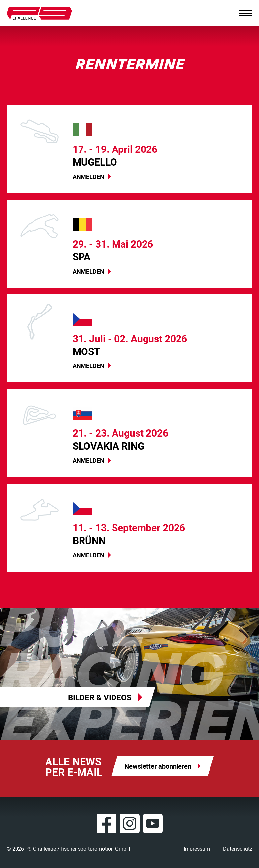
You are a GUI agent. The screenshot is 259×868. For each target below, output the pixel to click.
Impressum (197, 849)
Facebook (107, 823)
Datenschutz (238, 849)
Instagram (130, 823)
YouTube (153, 823)
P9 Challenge (39, 13)
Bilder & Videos (100, 698)
